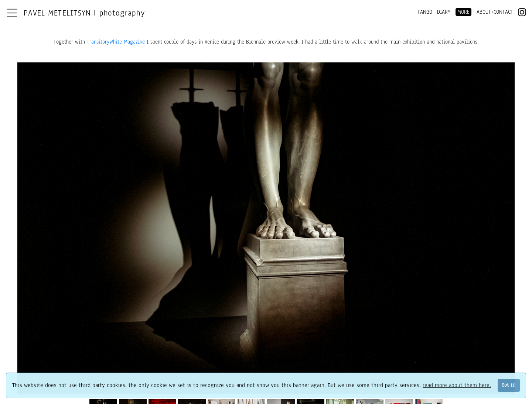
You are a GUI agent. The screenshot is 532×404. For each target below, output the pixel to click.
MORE (463, 12)
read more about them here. (457, 385)
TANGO (425, 12)
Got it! (509, 385)
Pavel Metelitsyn (84, 13)
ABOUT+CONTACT (495, 12)
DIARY (444, 12)
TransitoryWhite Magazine (116, 42)
